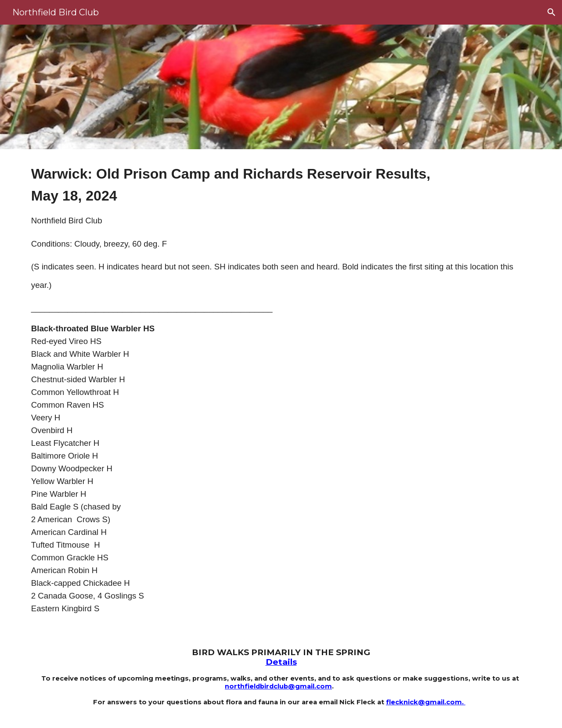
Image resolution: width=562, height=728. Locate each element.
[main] (281, 391)
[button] (551, 12)
